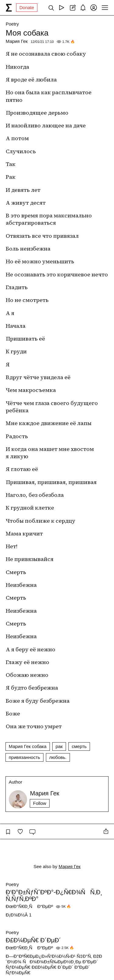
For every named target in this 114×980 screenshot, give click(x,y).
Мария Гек (17, 41)
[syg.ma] (9, 8)
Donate (27, 7)
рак (59, 746)
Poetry (12, 24)
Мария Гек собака (28, 746)
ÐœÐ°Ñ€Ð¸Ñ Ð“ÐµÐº (29, 906)
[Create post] (72, 8)
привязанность (24, 757)
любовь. (58, 757)
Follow (40, 803)
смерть (79, 746)
